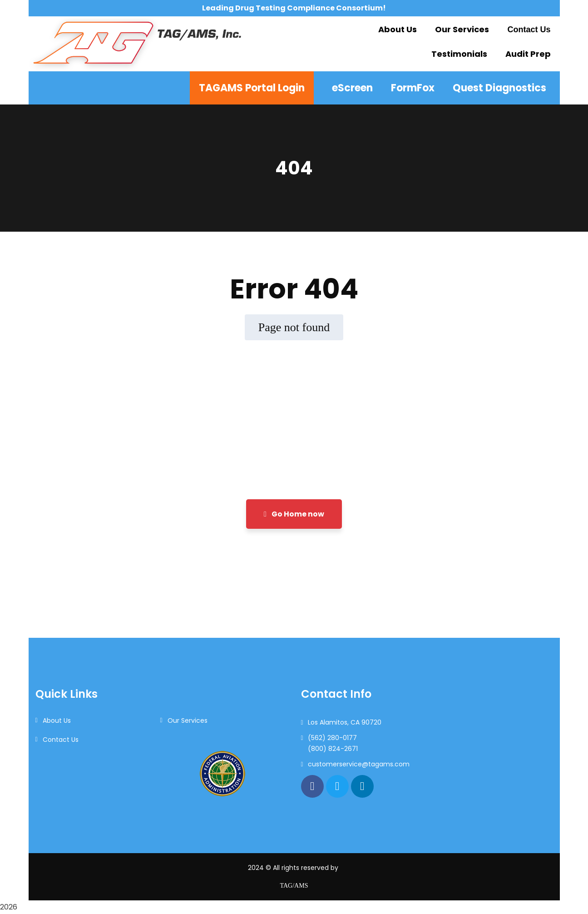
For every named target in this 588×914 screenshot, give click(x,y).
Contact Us (61, 740)
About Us (57, 720)
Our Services (188, 720)
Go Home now (294, 514)
